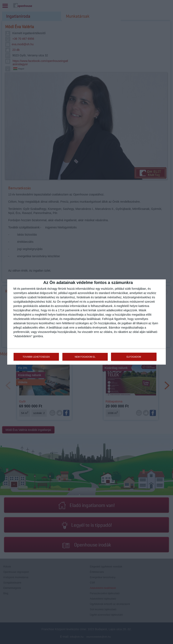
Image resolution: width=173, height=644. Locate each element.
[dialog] (86, 322)
